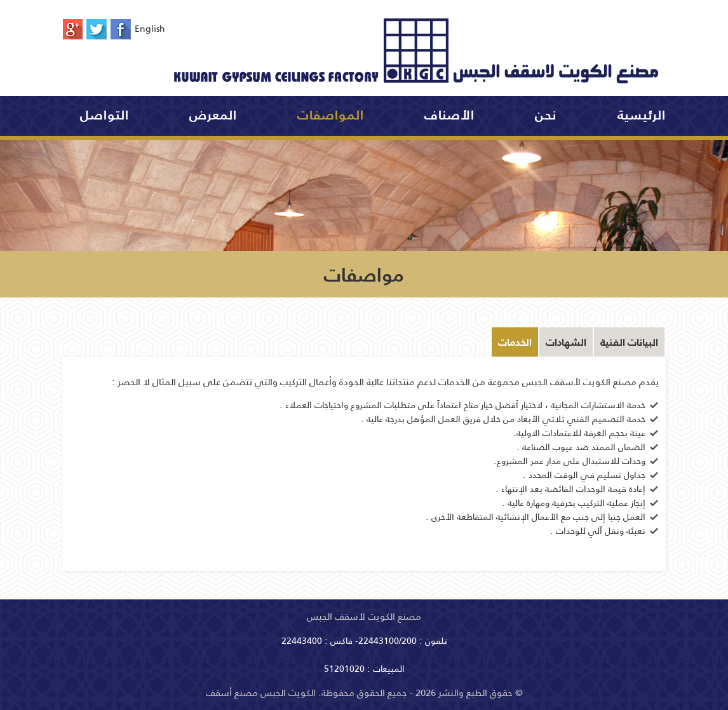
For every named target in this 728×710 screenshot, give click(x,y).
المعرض (213, 115)
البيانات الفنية (629, 342)
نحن (546, 115)
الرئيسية (642, 115)
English (155, 29)
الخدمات (515, 342)
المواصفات (331, 115)
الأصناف (449, 115)
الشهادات (566, 342)
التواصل (104, 115)
